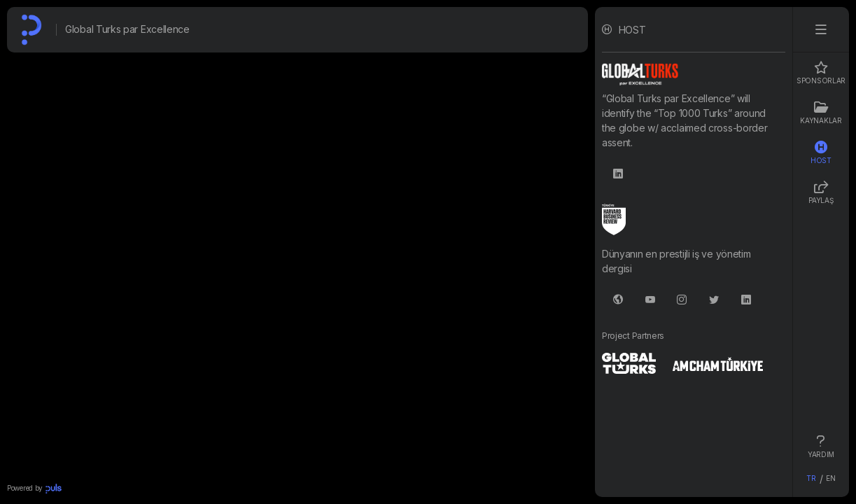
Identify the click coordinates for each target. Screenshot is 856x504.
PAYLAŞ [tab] (821, 192)
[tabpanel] (694, 252)
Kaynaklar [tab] (821, 113)
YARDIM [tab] (821, 447)
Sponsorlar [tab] (821, 73)
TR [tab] (811, 478)
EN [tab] (830, 478)
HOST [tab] (821, 153)
